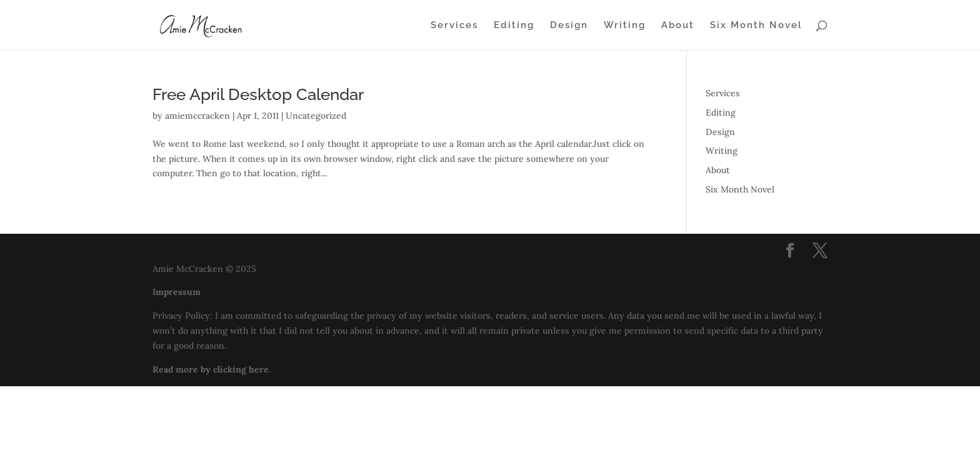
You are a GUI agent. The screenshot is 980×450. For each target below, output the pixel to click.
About (678, 26)
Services (454, 26)
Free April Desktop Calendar (258, 94)
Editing (514, 26)
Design (569, 26)
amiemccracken (197, 116)
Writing (625, 26)
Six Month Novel (756, 26)
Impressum (177, 292)
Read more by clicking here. (212, 369)
